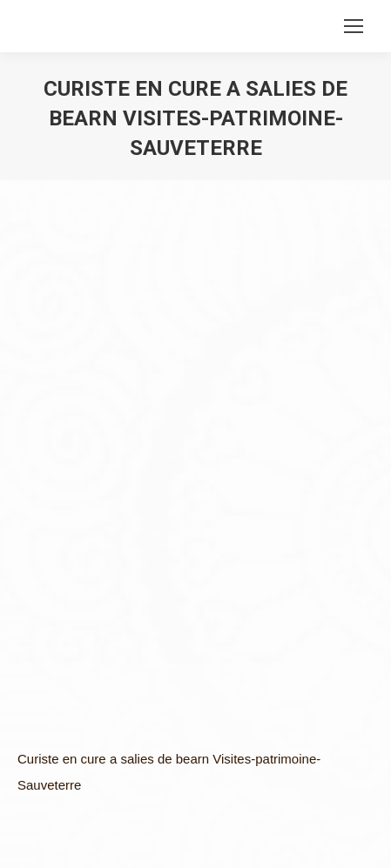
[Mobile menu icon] (354, 26)
